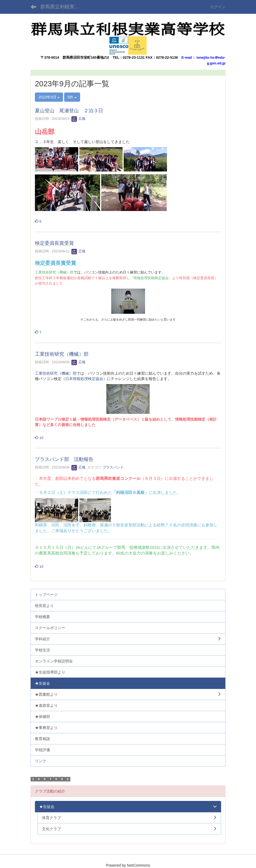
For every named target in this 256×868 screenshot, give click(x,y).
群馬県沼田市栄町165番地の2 (86, 57)
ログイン (218, 7)
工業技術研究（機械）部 (54, 272)
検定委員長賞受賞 (54, 243)
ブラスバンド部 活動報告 (64, 459)
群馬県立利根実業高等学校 (63, 7)
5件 (72, 97)
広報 (78, 119)
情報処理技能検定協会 (151, 278)
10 (39, 438)
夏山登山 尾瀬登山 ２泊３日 (69, 111)
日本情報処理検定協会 (84, 379)
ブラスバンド (113, 467)
